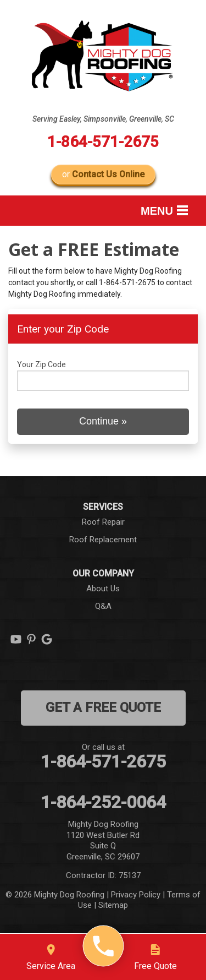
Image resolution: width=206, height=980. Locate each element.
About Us (103, 589)
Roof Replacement (103, 540)
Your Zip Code (41, 364)
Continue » (103, 421)
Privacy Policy (136, 895)
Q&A (103, 606)
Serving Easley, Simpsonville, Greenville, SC (103, 119)
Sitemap (113, 905)
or (103, 174)
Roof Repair (103, 522)
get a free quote (103, 707)
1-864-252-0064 (103, 802)
